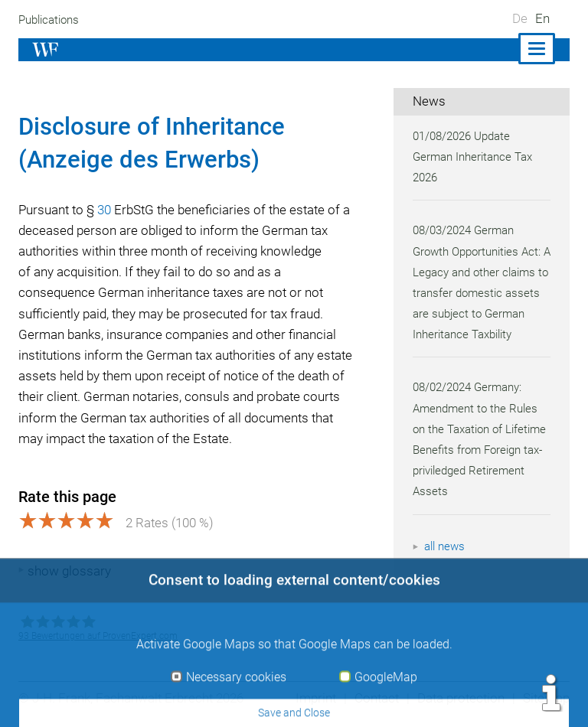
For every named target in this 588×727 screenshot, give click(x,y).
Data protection (459, 698)
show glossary (69, 571)
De (520, 18)
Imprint (311, 698)
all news (446, 567)
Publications (51, 20)
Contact (372, 698)
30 (107, 210)
